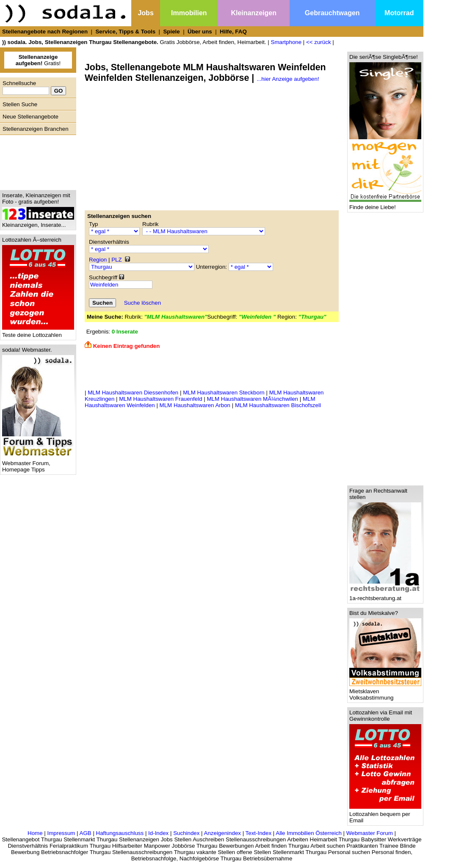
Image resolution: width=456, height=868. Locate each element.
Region (98, 260)
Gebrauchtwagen (332, 13)
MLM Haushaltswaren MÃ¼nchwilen (252, 399)
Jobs (145, 13)
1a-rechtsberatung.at (385, 596)
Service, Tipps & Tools (125, 32)
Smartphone (286, 42)
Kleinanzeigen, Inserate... (38, 222)
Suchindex (186, 833)
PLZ (116, 260)
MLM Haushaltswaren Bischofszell (278, 405)
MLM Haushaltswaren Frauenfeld (160, 399)
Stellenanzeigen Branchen (36, 129)
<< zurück (319, 42)
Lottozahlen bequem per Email (385, 815)
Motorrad (399, 13)
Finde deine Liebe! (385, 205)
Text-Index (259, 833)
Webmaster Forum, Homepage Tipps (38, 464)
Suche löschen (142, 303)
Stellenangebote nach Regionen (45, 32)
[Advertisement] (36, 160)
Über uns (200, 32)
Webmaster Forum (370, 833)
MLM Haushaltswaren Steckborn (224, 393)
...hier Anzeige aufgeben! (288, 79)
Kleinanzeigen (254, 13)
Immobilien (189, 13)
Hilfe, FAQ (233, 32)
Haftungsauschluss (120, 833)
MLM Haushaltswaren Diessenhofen (133, 393)
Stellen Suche (20, 104)
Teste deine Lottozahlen (38, 332)
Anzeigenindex (222, 833)
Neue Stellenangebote (30, 117)
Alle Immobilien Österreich (309, 833)
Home (35, 833)
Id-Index (158, 833)
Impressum (61, 833)
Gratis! (38, 60)
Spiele (171, 32)
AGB (86, 833)
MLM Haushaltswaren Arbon (195, 405)
